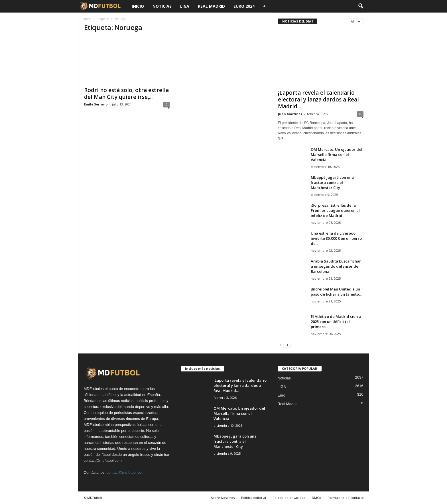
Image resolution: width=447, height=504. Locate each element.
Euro (282, 395)
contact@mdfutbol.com (126, 472)
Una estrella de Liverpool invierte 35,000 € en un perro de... (336, 238)
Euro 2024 (244, 6)
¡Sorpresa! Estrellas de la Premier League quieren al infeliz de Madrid (335, 210)
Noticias (162, 6)
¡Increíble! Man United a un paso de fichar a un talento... (336, 292)
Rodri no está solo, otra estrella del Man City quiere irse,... (126, 94)
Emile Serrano (96, 104)
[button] (361, 6)
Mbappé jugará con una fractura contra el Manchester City (332, 182)
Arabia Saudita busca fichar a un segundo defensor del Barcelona (336, 266)
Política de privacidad (289, 498)
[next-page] (288, 345)
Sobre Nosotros (223, 498)
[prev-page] (281, 345)
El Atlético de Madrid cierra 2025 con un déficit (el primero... (336, 322)
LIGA (185, 6)
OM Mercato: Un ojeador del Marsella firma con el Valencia (337, 155)
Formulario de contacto (346, 498)
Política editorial (254, 498)
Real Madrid (211, 6)
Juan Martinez (290, 114)
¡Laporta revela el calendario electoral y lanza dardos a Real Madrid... (318, 99)
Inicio (138, 6)
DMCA (316, 498)
